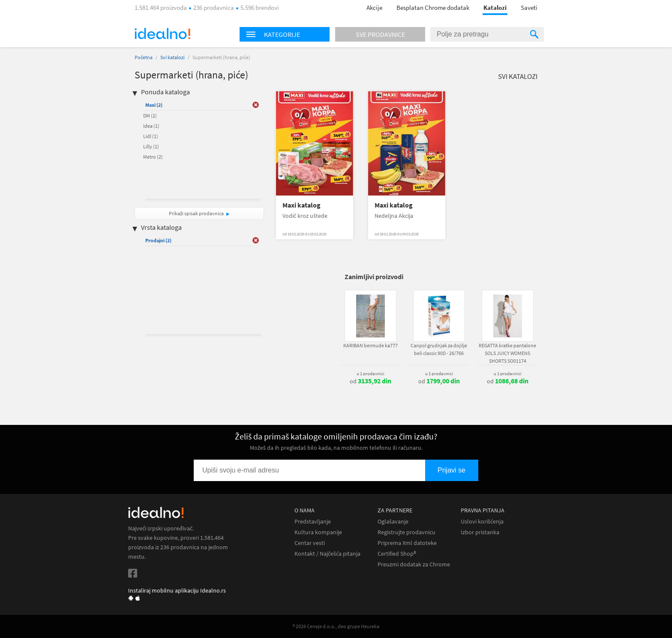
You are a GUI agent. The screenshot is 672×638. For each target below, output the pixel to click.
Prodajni (158, 240)
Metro (153, 157)
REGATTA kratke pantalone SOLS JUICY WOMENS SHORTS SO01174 (507, 353)
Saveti (529, 8)
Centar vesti (310, 543)
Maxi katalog (301, 205)
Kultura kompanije (318, 532)
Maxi (154, 105)
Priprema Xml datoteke (407, 543)
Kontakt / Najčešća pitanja (327, 554)
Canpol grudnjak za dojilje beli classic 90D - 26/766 (439, 349)
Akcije (374, 8)
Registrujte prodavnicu (406, 532)
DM (150, 116)
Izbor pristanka (480, 532)
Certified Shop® (397, 554)
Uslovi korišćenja (482, 522)
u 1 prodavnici (370, 373)
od (370, 381)
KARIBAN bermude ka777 (370, 345)
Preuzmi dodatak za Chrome (414, 564)
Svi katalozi (172, 57)
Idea (151, 126)
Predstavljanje (313, 522)
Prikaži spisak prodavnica (196, 213)
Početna (144, 57)
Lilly (151, 146)
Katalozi (495, 8)
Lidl (151, 136)
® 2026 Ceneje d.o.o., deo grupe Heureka (336, 626)
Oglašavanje (393, 522)
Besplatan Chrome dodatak (433, 8)
